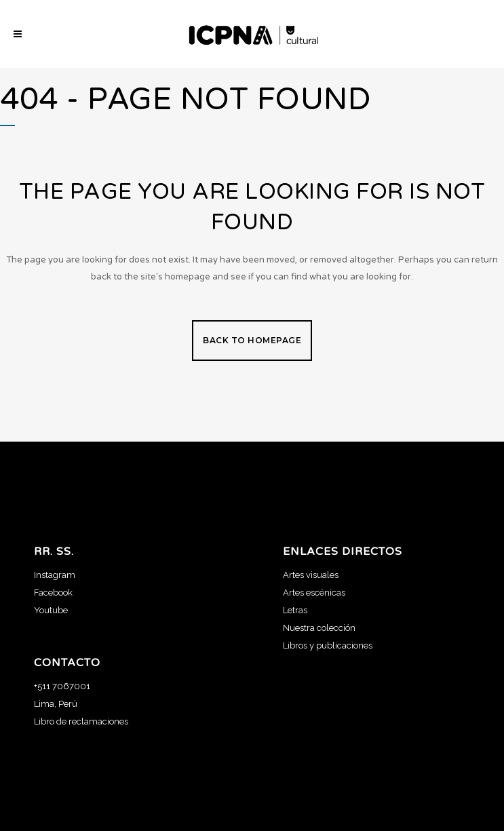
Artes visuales (311, 575)
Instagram (55, 575)
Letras (295, 610)
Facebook (53, 593)
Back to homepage (252, 340)
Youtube (51, 610)
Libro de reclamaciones (81, 721)
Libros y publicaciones (328, 645)
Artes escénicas (314, 593)
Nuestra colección (319, 628)
